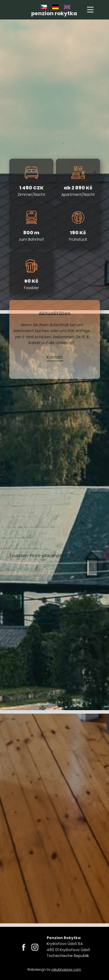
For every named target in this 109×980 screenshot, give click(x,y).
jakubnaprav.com (66, 969)
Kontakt (54, 357)
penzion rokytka (54, 13)
